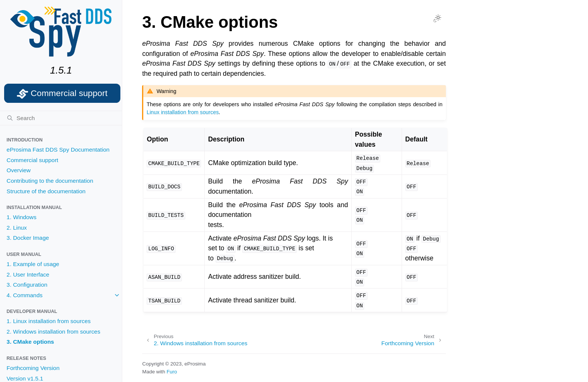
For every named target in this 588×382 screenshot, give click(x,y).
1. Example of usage (33, 264)
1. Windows (22, 217)
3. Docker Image (28, 238)
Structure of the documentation (46, 191)
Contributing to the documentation (50, 181)
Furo (172, 372)
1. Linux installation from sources (49, 321)
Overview (19, 170)
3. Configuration (27, 285)
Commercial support (33, 160)
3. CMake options (31, 342)
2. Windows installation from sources (54, 332)
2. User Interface (28, 274)
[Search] (61, 118)
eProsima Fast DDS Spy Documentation (58, 150)
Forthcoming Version (33, 368)
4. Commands (25, 295)
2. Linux (17, 228)
